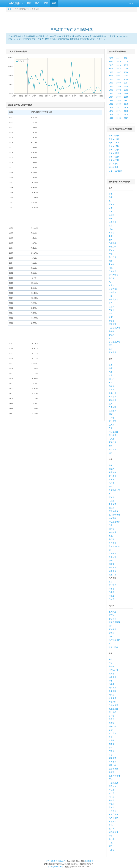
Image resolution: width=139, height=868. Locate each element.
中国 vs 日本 (114, 139)
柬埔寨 (112, 233)
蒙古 (111, 261)
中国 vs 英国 (114, 150)
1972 (111, 115)
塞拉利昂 (113, 712)
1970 (126, 115)
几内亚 (112, 719)
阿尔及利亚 (113, 670)
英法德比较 (113, 167)
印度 (111, 254)
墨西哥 (112, 539)
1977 (118, 107)
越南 (111, 226)
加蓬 (111, 836)
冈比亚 (112, 797)
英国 (111, 365)
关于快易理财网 (51, 861)
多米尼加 (113, 557)
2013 (118, 69)
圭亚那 (112, 508)
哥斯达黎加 (113, 511)
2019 (118, 62)
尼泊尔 (112, 250)
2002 (111, 79)
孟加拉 (112, 264)
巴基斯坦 (113, 243)
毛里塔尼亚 (113, 709)
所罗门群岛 (113, 647)
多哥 (111, 737)
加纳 (111, 681)
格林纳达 (113, 532)
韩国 (111, 218)
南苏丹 (112, 800)
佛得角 (112, 684)
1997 (126, 83)
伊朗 (111, 338)
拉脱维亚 (113, 411)
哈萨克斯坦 (113, 289)
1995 (118, 86)
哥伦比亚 (113, 568)
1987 (111, 97)
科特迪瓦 (113, 811)
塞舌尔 (112, 723)
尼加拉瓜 (113, 479)
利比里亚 (113, 688)
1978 (111, 107)
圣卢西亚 (113, 543)
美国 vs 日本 (114, 143)
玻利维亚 (113, 476)
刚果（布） (113, 765)
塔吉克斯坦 (113, 299)
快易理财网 (15, 3)
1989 (118, 93)
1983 (118, 100)
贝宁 (111, 730)
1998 (118, 83)
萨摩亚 (112, 633)
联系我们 (62, 861)
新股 (29, 3)
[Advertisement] (72, 18)
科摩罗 (112, 772)
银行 (37, 3)
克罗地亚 (113, 400)
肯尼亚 (112, 804)
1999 (111, 83)
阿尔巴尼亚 (113, 432)
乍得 (111, 748)
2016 (118, 65)
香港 (111, 197)
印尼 (111, 229)
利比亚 (112, 695)
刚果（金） (113, 726)
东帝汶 (112, 310)
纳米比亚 (113, 677)
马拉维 (112, 839)
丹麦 (111, 428)
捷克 (111, 375)
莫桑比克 (113, 758)
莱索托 (112, 755)
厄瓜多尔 (113, 571)
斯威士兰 (113, 822)
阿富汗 (112, 296)
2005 (111, 76)
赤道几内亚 (113, 814)
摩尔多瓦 (113, 421)
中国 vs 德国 (114, 146)
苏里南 (112, 564)
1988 (126, 93)
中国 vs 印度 (114, 153)
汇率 (46, 3)
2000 (126, 79)
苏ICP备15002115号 (55, 867)
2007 (118, 72)
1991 (126, 90)
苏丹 (111, 846)
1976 (126, 107)
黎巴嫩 (112, 278)
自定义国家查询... (116, 171)
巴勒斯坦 (113, 271)
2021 (126, 58)
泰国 (111, 211)
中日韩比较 (113, 164)
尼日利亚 (113, 733)
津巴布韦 (113, 762)
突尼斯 (112, 807)
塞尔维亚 (113, 435)
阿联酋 (112, 345)
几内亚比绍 (113, 818)
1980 (118, 104)
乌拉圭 (112, 501)
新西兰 (112, 615)
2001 (118, 79)
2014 (111, 69)
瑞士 (111, 368)
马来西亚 (113, 222)
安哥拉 (112, 666)
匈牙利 (112, 379)
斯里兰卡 (113, 247)
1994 (126, 86)
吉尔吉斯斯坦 (114, 342)
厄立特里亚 (113, 832)
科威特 (112, 331)
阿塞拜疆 (113, 324)
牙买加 (112, 497)
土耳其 (112, 389)
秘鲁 (111, 561)
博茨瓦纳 (113, 702)
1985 (126, 97)
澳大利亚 (113, 612)
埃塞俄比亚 (113, 769)
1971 (118, 115)
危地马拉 (113, 575)
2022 (118, 58)
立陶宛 (112, 425)
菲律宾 (112, 215)
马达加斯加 (113, 783)
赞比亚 (112, 793)
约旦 (111, 268)
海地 (111, 536)
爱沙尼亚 (113, 449)
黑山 (111, 404)
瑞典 (111, 453)
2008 (111, 72)
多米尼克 (113, 504)
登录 (131, 3)
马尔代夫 (113, 257)
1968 (118, 118)
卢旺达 (112, 790)
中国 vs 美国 (114, 136)
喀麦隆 (112, 740)
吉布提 (112, 716)
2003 (126, 76)
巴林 (111, 349)
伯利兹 (112, 529)
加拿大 (112, 469)
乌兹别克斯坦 (114, 328)
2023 (111, 58)
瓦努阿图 (113, 629)
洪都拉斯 (113, 553)
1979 (126, 104)
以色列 (112, 307)
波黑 (111, 446)
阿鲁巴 (112, 589)
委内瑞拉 (113, 472)
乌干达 (112, 850)
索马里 (112, 829)
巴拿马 (112, 592)
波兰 (111, 382)
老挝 (111, 236)
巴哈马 (112, 599)
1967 (126, 118)
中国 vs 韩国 (114, 160)
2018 (126, 62)
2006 (126, 72)
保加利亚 (113, 393)
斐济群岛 (113, 619)
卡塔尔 (112, 321)
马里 (111, 843)
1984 (111, 100)
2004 (118, 76)
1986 (118, 97)
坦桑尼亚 (113, 698)
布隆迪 (112, 751)
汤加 (111, 636)
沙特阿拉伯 (113, 275)
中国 (111, 194)
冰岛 (111, 372)
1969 (111, 118)
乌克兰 (112, 439)
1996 (111, 86)
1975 (111, 111)
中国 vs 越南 (114, 157)
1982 (126, 100)
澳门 (111, 201)
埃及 (111, 663)
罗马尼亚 (113, 397)
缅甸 (111, 240)
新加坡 (112, 204)
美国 (111, 465)
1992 (118, 90)
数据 (54, 3)
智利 (111, 487)
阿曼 (111, 314)
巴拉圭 (112, 483)
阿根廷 (112, 596)
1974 (118, 111)
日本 (111, 208)
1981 (111, 104)
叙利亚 (112, 285)
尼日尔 (112, 674)
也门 (111, 282)
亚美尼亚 (113, 352)
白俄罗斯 (113, 407)
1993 (111, 90)
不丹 (111, 303)
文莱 (111, 317)
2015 (126, 65)
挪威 (111, 414)
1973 (126, 111)
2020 (111, 62)
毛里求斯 (113, 691)
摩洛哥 (112, 744)
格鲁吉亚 (113, 292)
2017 (111, 65)
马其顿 (112, 418)
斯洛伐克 (113, 442)
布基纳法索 (113, 705)
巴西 (111, 582)
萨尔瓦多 (113, 585)
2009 (126, 69)
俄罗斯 (112, 386)
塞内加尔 (113, 786)
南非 (111, 659)
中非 (111, 825)
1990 (111, 93)
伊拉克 (112, 335)
